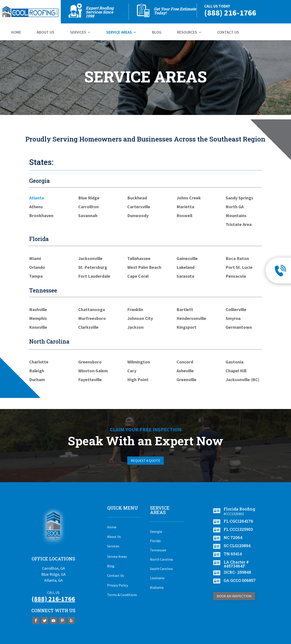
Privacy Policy (118, 585)
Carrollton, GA (53, 568)
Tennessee (158, 550)
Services (78, 33)
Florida (155, 541)
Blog (157, 33)
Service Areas (119, 33)
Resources (187, 33)
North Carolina (161, 559)
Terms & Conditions (122, 595)
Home (16, 33)
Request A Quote (145, 461)
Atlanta (37, 198)
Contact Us (228, 33)
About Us (46, 33)
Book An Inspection (234, 596)
